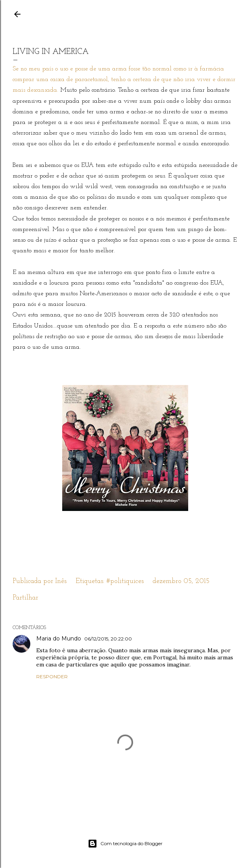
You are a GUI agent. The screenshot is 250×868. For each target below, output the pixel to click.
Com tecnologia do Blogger (125, 844)
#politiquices (125, 581)
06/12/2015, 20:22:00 (108, 639)
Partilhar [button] (25, 598)
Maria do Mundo (59, 639)
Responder (52, 676)
